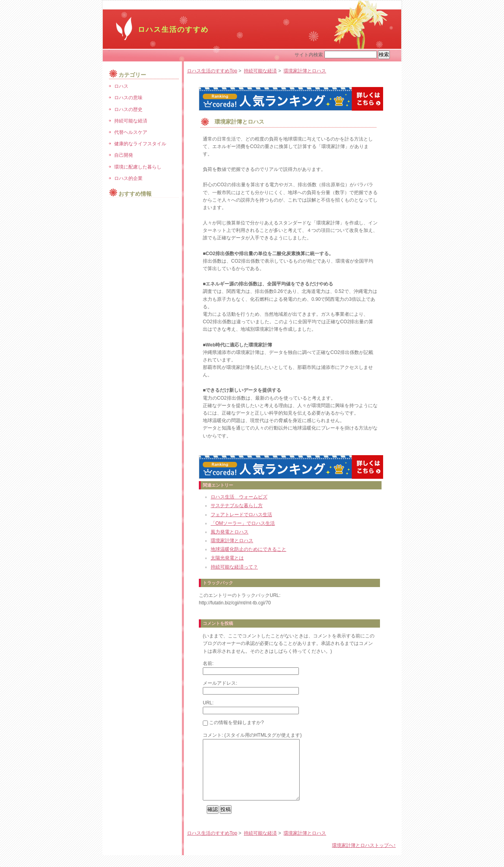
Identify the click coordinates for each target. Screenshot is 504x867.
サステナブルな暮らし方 (237, 506)
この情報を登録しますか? (233, 722)
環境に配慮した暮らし (138, 167)
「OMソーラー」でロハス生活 (243, 523)
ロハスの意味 (128, 98)
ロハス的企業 (128, 178)
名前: (208, 663)
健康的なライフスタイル (140, 144)
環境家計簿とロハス (305, 71)
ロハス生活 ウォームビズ (239, 497)
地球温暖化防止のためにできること (248, 549)
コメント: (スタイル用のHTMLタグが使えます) (252, 735)
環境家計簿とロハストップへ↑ (364, 857)
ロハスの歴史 (128, 109)
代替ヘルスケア (131, 132)
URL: (208, 703)
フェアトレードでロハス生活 (241, 515)
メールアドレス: (220, 683)
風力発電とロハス (230, 532)
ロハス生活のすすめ (173, 30)
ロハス (121, 86)
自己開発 (124, 155)
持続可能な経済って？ (234, 567)
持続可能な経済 (260, 71)
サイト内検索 (309, 55)
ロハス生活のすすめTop (212, 71)
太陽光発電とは (227, 558)
